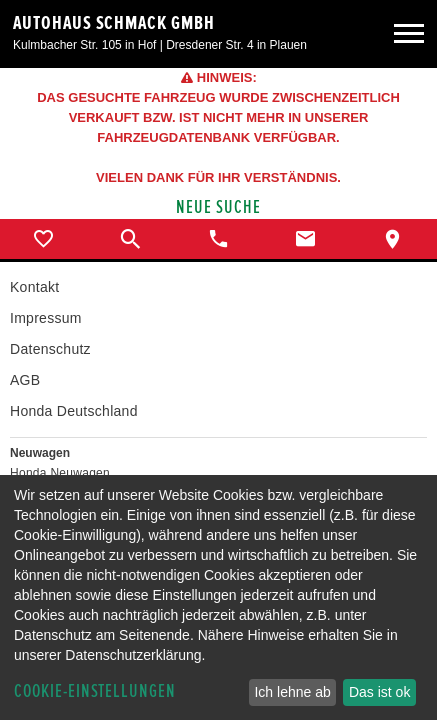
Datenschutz (50, 349)
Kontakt (34, 287)
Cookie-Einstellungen (95, 691)
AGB (25, 380)
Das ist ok (379, 692)
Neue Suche (218, 207)
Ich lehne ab (292, 692)
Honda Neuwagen (60, 473)
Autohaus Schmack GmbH (114, 23)
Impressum (46, 318)
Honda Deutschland (74, 411)
